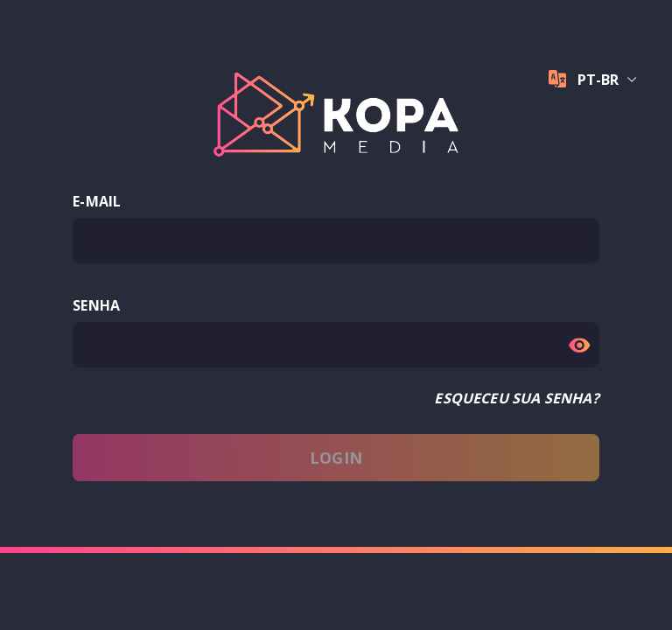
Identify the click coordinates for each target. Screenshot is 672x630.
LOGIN (336, 458)
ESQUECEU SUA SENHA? (516, 398)
